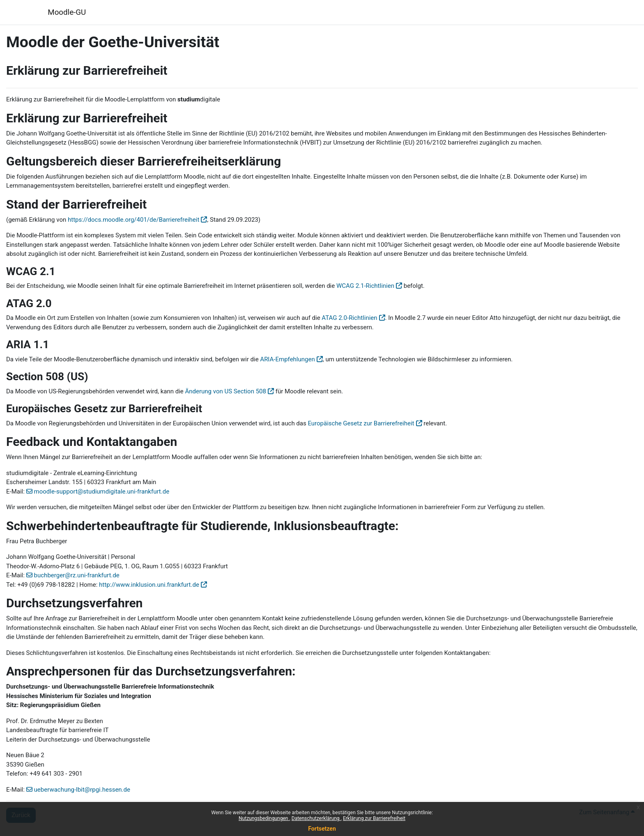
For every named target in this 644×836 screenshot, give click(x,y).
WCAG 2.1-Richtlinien (365, 286)
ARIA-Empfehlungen (287, 359)
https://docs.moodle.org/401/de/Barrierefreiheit (133, 220)
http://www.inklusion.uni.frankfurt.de (149, 585)
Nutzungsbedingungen (264, 818)
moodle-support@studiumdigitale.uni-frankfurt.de (102, 491)
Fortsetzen (322, 829)
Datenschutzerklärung (316, 818)
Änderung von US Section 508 (226, 391)
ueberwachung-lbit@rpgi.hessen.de (82, 790)
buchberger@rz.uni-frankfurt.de (77, 575)
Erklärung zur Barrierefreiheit (374, 818)
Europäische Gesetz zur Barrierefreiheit (361, 423)
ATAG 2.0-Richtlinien (349, 318)
